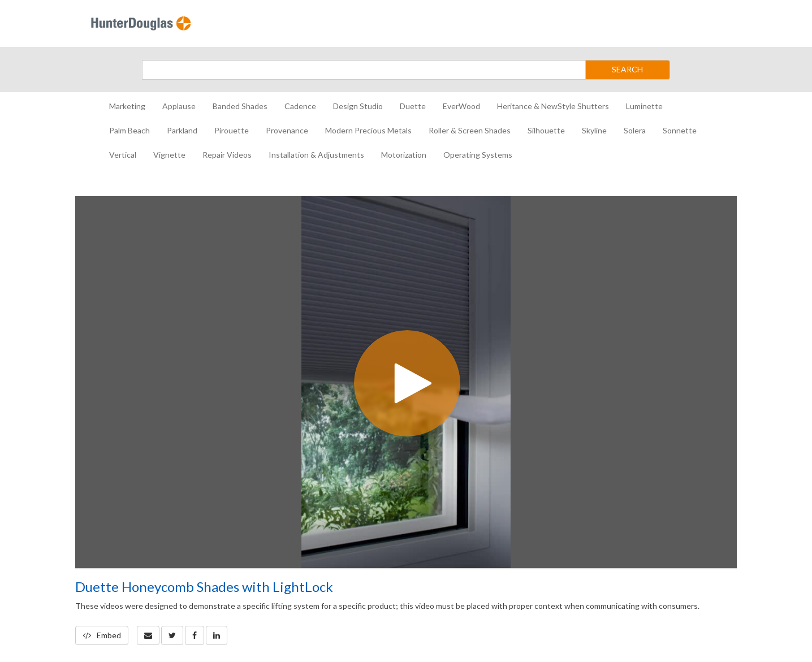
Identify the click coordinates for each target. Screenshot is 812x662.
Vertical (123, 155)
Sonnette (680, 130)
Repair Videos (227, 155)
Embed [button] (102, 635)
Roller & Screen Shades (470, 130)
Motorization (404, 155)
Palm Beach (129, 130)
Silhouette (546, 130)
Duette (413, 106)
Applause (179, 106)
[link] (172, 635)
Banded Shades (240, 106)
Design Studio (358, 106)
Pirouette (232, 130)
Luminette (644, 106)
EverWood (461, 106)
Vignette (169, 155)
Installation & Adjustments (316, 155)
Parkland (182, 130)
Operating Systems (478, 155)
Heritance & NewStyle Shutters (553, 106)
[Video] (406, 382)
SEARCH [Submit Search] (627, 69)
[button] (148, 635)
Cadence (300, 106)
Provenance (287, 130)
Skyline (594, 130)
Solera (635, 130)
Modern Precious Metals (368, 130)
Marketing (127, 106)
